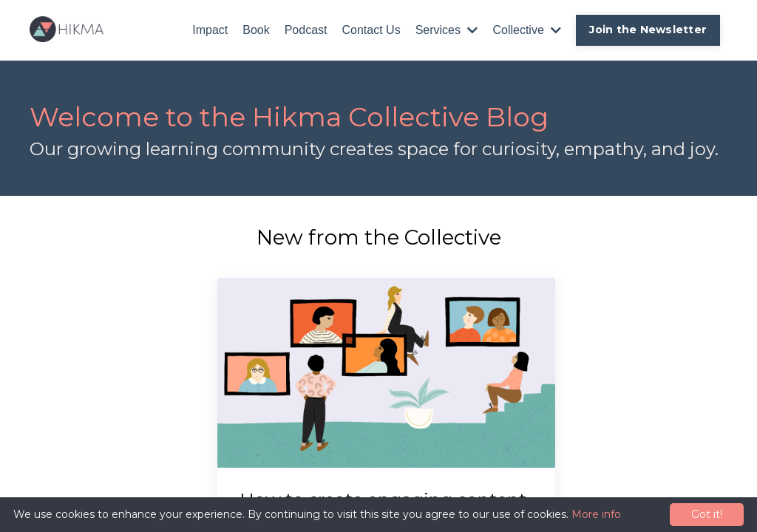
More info (596, 514)
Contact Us (371, 30)
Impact (210, 30)
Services (447, 30)
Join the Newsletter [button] (648, 30)
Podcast (306, 30)
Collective (527, 30)
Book (256, 30)
